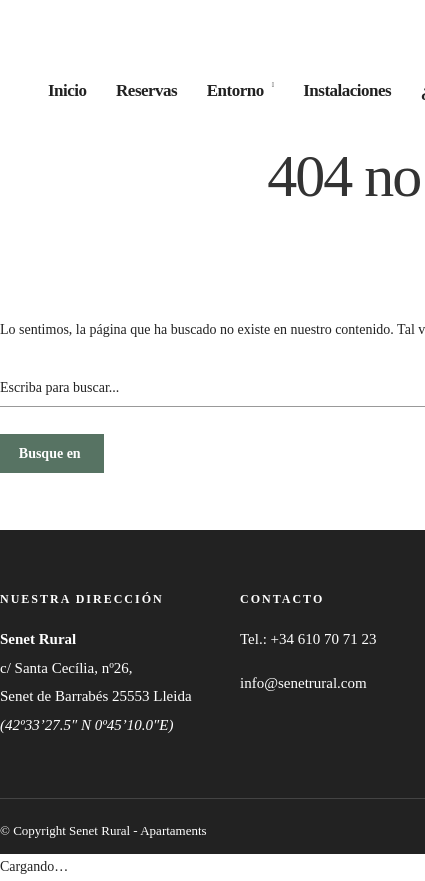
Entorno (235, 90)
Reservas (146, 90)
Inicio (67, 90)
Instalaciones (347, 90)
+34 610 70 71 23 (324, 639)
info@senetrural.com (303, 683)
